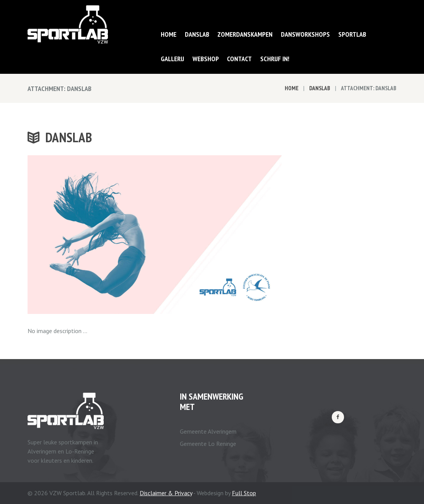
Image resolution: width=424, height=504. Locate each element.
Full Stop (244, 493)
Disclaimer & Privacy (166, 493)
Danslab (320, 88)
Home (292, 88)
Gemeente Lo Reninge (208, 444)
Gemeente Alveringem (208, 431)
